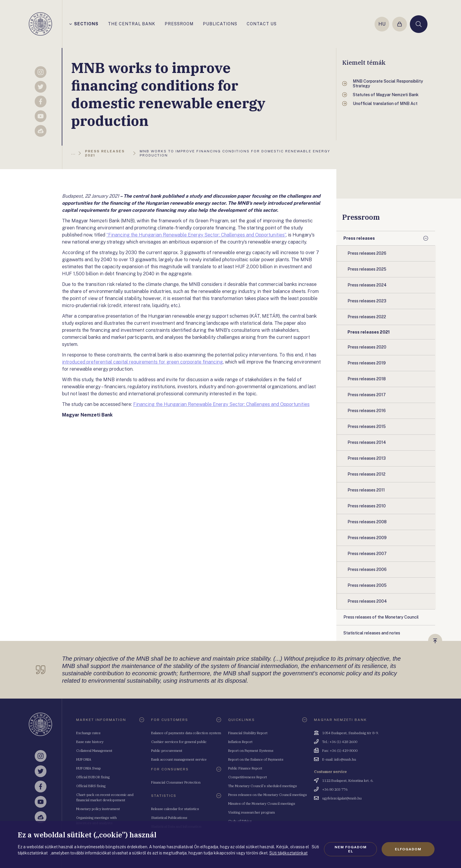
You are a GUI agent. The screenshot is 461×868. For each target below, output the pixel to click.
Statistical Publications (169, 818)
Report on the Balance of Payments (256, 759)
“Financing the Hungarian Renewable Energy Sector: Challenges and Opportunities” (196, 235)
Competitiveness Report (248, 777)
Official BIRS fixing (91, 786)
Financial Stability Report (248, 733)
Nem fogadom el (351, 849)
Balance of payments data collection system (186, 733)
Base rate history (90, 742)
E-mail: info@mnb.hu (339, 759)
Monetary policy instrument (98, 809)
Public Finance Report (245, 768)
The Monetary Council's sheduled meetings (263, 786)
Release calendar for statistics (175, 809)
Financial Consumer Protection (176, 782)
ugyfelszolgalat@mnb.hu (342, 798)
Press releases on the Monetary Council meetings (268, 795)
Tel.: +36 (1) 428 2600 (340, 742)
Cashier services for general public (179, 742)
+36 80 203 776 (335, 789)
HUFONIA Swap (88, 768)
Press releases (359, 238)
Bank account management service (179, 759)
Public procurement (167, 750)
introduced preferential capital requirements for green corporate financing (142, 362)
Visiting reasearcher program (252, 812)
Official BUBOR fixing (93, 777)
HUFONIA (84, 759)
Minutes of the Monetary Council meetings (262, 803)
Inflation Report (240, 742)
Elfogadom (408, 849)
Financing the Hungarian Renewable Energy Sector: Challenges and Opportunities (221, 404)
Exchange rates (88, 733)
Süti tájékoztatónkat (288, 853)
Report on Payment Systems (251, 750)
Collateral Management (94, 750)
